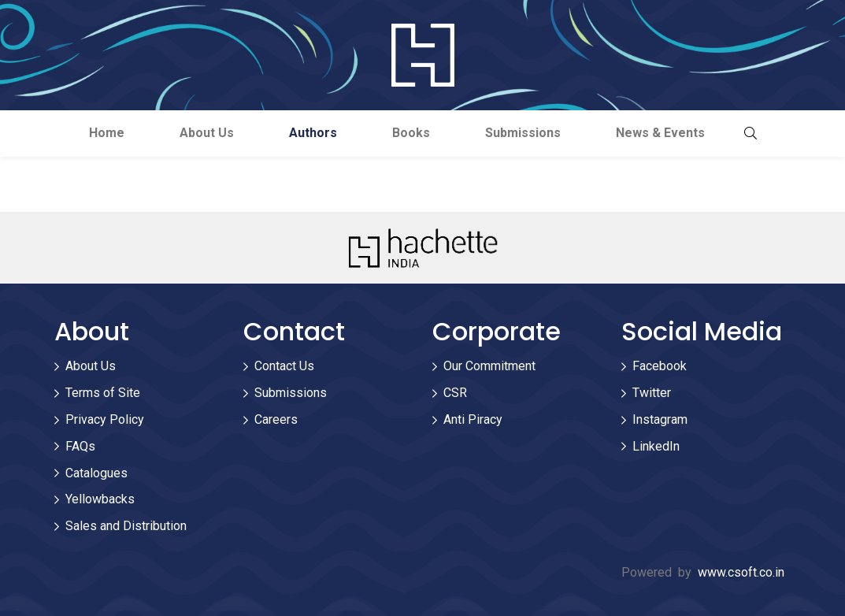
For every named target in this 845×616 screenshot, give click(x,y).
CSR (455, 393)
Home (107, 133)
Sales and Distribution (126, 526)
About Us (207, 133)
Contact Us (284, 366)
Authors (313, 133)
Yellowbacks (100, 499)
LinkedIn (656, 446)
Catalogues (96, 473)
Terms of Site (103, 393)
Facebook (660, 366)
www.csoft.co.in (741, 572)
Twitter (652, 393)
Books (411, 133)
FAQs (80, 446)
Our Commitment (489, 366)
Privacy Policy (105, 419)
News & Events (660, 133)
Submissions (523, 133)
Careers (276, 419)
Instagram (660, 419)
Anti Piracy (473, 419)
